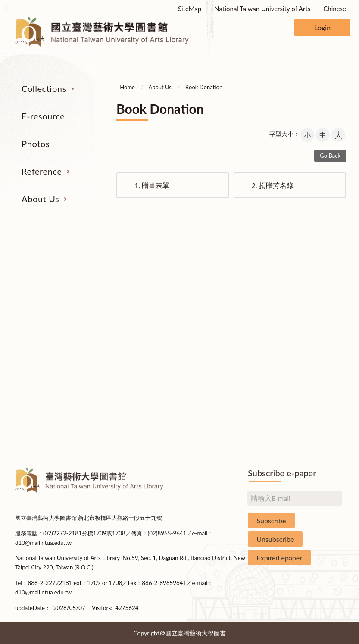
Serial (41, 271)
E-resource (43, 116)
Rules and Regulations (318, 417)
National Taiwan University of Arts (262, 9)
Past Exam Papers (249, 288)
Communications (318, 352)
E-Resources (41, 303)
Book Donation (204, 87)
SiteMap (190, 9)
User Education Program (249, 303)
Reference (42, 171)
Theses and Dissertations (41, 341)
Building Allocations (318, 288)
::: (5, 7)
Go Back (330, 156)
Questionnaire (318, 433)
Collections (44, 88)
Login (322, 27)
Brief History (318, 303)
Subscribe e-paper (282, 473)
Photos (36, 144)
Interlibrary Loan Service (249, 271)
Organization (318, 271)
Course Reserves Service (249, 325)
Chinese (335, 9)
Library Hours (318, 336)
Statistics (318, 320)
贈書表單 (152, 185)
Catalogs (41, 288)
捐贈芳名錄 (273, 185)
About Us (40, 199)
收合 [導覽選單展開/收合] (338, 227)
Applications (318, 368)
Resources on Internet (41, 320)
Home (127, 87)
